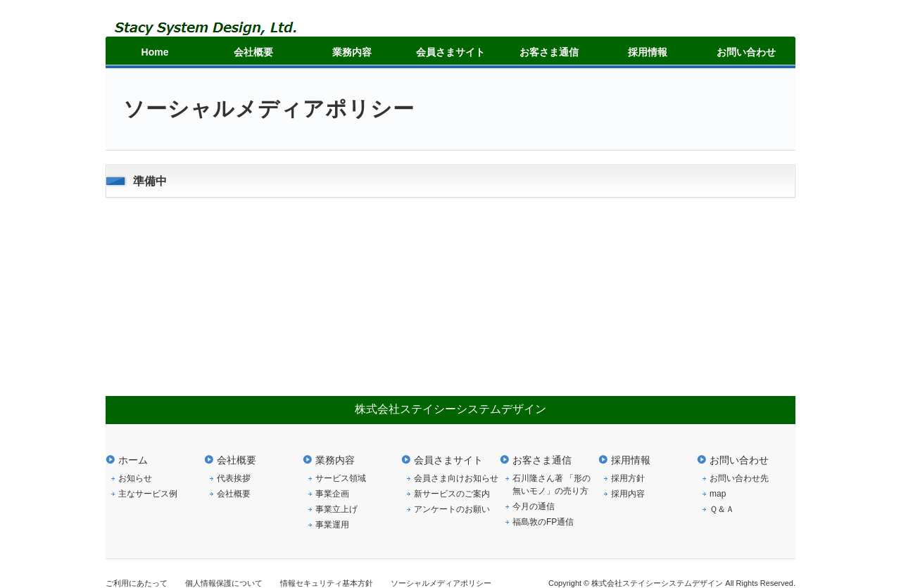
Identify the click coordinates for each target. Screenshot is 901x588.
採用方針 (628, 478)
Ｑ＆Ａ (722, 509)
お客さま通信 (549, 52)
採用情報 (648, 52)
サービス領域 (341, 478)
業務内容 (352, 52)
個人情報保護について (224, 583)
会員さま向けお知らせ (456, 478)
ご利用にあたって (137, 583)
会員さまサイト (450, 52)
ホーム (133, 460)
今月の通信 (534, 506)
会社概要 (253, 52)
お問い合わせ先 (739, 478)
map (718, 494)
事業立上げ (336, 509)
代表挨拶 (234, 478)
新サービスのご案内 (452, 494)
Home (155, 52)
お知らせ (135, 478)
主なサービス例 (148, 494)
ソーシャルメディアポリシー (441, 583)
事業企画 (332, 494)
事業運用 (332, 525)
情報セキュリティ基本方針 (327, 583)
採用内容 (628, 494)
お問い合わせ (746, 52)
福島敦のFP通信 (543, 522)
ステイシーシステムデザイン (223, 33)
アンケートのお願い (452, 509)
